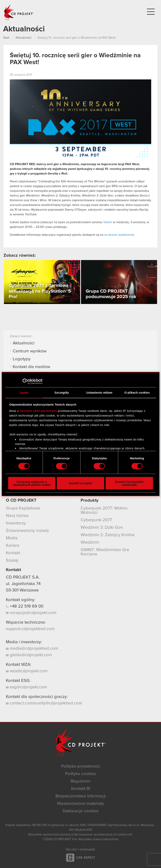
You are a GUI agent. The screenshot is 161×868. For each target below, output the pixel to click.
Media (12, 538)
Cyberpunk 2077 (96, 520)
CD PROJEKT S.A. (23, 577)
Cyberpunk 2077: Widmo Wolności (104, 510)
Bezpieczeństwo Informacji (81, 796)
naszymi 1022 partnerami (38, 411)
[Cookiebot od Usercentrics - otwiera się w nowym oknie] (25, 381)
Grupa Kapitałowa (23, 508)
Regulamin (80, 781)
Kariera (13, 546)
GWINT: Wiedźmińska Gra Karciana (105, 552)
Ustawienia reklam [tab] (99, 393)
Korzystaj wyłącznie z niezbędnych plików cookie (32, 483)
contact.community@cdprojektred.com (44, 703)
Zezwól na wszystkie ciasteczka (129, 483)
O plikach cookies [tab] (137, 393)
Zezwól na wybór (81, 483)
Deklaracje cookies (80, 811)
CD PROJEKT (19, 12)
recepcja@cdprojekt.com (31, 613)
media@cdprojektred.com (32, 649)
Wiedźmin (90, 542)
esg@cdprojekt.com (26, 687)
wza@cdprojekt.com (27, 671)
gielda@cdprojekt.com (29, 655)
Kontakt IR (81, 789)
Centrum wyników (30, 351)
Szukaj (12, 560)
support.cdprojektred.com (30, 629)
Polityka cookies (80, 774)
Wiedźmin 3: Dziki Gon (102, 528)
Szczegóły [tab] (62, 393)
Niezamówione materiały (80, 804)
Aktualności (24, 343)
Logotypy (22, 359)
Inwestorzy (16, 523)
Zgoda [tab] (24, 393)
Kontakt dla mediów (31, 367)
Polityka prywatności (81, 766)
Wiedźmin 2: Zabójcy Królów (108, 535)
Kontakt (13, 553)
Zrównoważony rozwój (27, 531)
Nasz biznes (17, 516)
